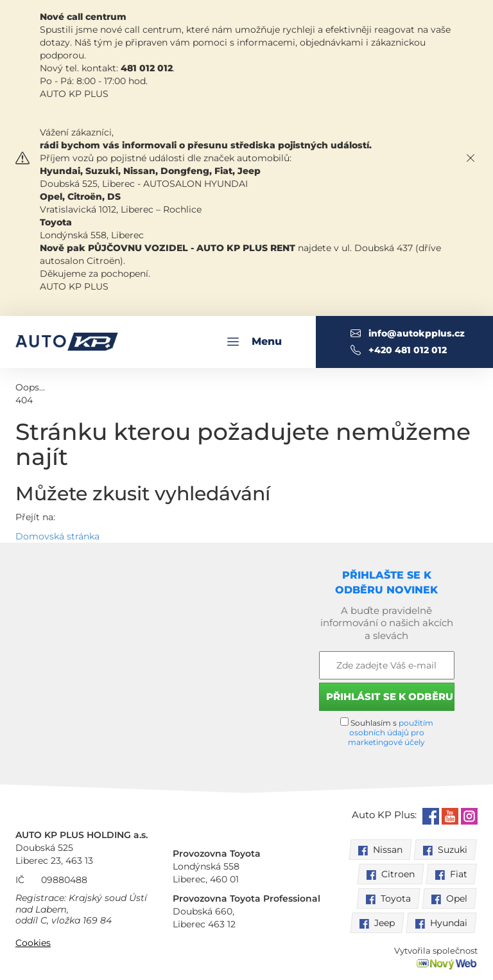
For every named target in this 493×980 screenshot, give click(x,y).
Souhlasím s (387, 732)
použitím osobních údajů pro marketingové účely (391, 732)
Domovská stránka (57, 536)
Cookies (33, 943)
